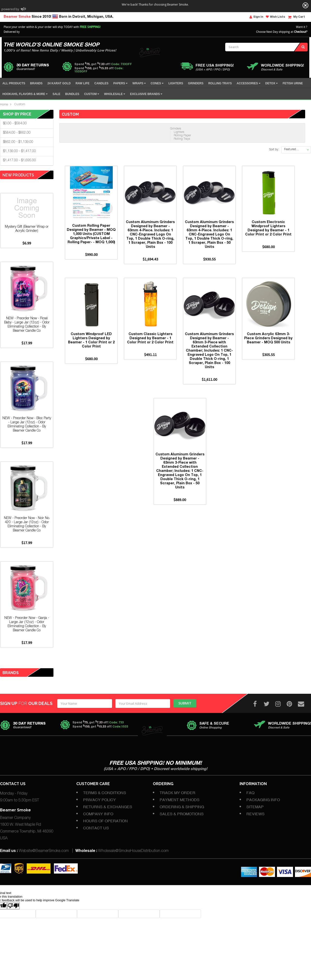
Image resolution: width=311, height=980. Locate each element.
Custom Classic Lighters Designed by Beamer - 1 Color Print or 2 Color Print (150, 338)
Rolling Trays (182, 139)
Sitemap (255, 807)
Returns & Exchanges (108, 807)
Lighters (179, 132)
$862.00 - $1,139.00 (18, 142)
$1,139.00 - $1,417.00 (20, 151)
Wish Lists (275, 17)
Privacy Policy (99, 800)
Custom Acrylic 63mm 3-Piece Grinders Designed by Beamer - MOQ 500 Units (268, 338)
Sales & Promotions (182, 814)
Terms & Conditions (105, 793)
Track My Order (177, 793)
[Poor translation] (13, 906)
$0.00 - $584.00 (15, 124)
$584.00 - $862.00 (17, 133)
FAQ (250, 793)
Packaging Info (263, 800)
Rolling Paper (182, 136)
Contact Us (96, 828)
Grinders (176, 129)
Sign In (256, 17)
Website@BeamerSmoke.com (44, 851)
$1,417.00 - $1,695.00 (20, 161)
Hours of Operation (105, 821)
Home (4, 105)
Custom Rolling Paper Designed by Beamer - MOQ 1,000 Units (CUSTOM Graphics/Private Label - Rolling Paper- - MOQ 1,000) (91, 234)
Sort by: (274, 150)
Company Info (98, 814)
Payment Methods (180, 800)
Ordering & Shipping (182, 807)
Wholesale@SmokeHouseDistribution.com (133, 851)
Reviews (255, 814)
